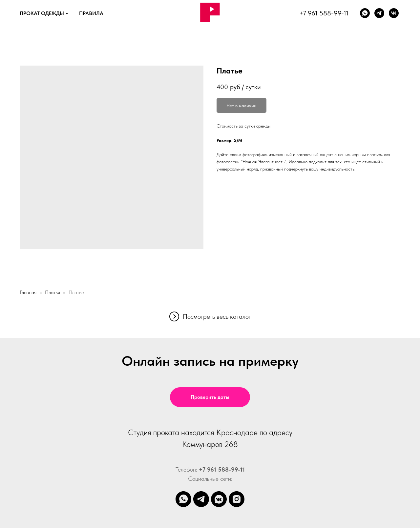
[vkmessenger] (219, 499)
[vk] (394, 13)
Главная (28, 292)
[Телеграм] (379, 13)
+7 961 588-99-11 (324, 13)
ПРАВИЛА (91, 13)
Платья (52, 292)
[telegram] (201, 499)
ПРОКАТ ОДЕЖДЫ (42, 13)
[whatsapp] (365, 13)
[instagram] (237, 499)
